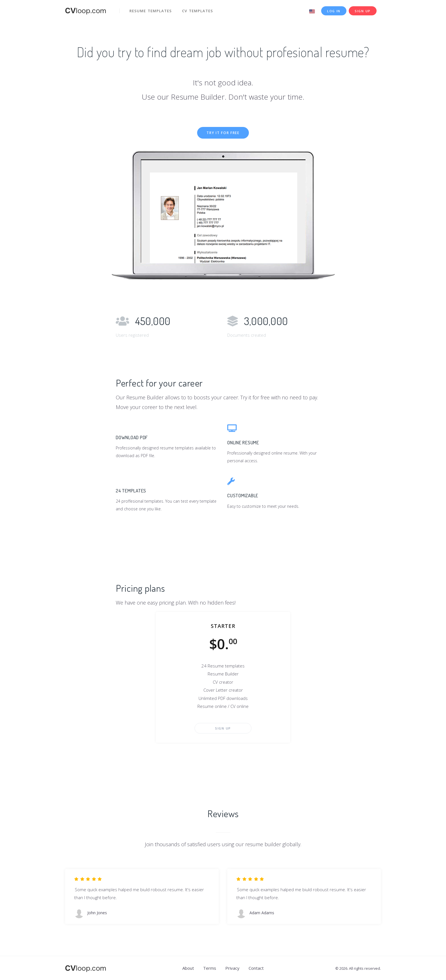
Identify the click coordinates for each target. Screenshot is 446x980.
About (188, 968)
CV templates (198, 11)
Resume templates (151, 11)
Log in (334, 11)
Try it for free (223, 133)
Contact (256, 968)
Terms (210, 968)
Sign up (363, 11)
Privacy (232, 968)
